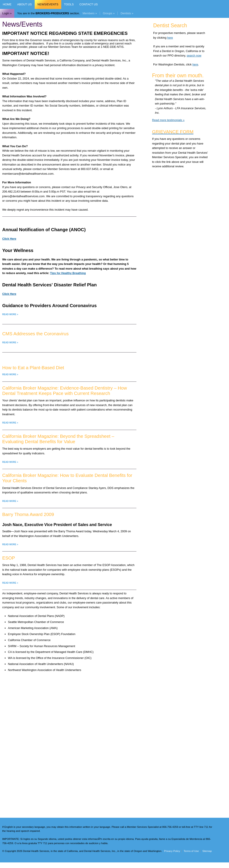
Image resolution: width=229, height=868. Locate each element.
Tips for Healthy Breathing (68, 273)
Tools (69, 4)
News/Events (48, 4)
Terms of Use (191, 851)
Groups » (109, 13)
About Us (24, 4)
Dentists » (127, 13)
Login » (7, 13)
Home (7, 4)
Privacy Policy (172, 851)
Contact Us (89, 4)
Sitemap (207, 851)
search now (194, 56)
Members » (90, 13)
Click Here (9, 239)
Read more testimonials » (168, 120)
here (170, 38)
